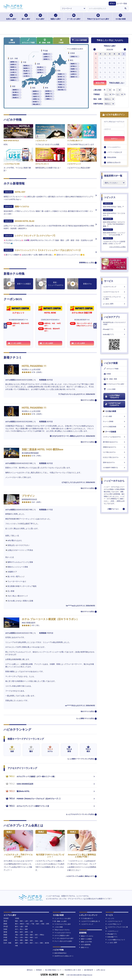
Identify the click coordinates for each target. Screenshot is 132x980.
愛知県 (49, 96)
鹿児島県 (14, 78)
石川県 (40, 70)
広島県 (27, 74)
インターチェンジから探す (62, 918)
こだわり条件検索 (79, 40)
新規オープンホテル (86, 936)
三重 (31, 932)
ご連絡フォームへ (113, 509)
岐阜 (21, 932)
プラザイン (28, 496)
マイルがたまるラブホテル (62, 933)
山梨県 (46, 57)
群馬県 (61, 79)
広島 (21, 937)
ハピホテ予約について (113, 924)
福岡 (16, 943)
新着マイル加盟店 (86, 939)
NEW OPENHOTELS (60, 953)
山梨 (21, 927)
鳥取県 (27, 66)
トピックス (110, 197)
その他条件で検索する (114, 468)
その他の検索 (121, 17)
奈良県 (36, 102)
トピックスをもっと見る (117, 247)
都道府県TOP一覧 (113, 176)
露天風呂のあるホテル (114, 442)
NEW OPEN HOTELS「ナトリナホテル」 (114, 213)
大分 (36, 943)
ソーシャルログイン (114, 147)
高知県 (16, 98)
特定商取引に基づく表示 (73, 970)
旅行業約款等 (89, 970)
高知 (31, 940)
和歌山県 (36, 104)
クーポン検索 (114, 416)
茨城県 (61, 74)
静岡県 (49, 94)
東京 (16, 924)
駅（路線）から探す (60, 921)
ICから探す (40, 17)
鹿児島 (47, 943)
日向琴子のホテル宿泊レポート (63, 956)
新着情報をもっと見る (87, 263)
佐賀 (21, 943)
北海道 (74, 57)
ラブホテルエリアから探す (114, 384)
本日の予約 (100, 83)
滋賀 (31, 935)
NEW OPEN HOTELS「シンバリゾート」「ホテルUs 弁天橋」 (114, 232)
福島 (41, 921)
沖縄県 (13, 80)
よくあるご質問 (114, 304)
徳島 (21, 940)
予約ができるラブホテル (61, 930)
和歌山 (42, 935)
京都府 (36, 94)
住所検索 (12, 41)
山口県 (27, 76)
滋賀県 (36, 91)
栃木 (38, 924)
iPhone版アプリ (114, 329)
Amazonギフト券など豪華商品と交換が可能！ (82, 856)
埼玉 (28, 924)
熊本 (31, 943)
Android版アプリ (114, 334)
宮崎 (41, 943)
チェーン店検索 (114, 421)
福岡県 (14, 62)
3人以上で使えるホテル (114, 457)
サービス (109, 281)
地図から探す (56, 17)
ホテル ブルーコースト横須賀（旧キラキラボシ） (50, 619)
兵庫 (21, 935)
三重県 (49, 99)
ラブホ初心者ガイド (86, 918)
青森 (16, 921)
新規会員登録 (112, 157)
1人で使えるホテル (114, 452)
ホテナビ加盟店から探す (61, 936)
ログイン (114, 139)
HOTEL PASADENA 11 (34, 366)
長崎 (26, 943)
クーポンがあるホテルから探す (63, 938)
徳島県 (16, 90)
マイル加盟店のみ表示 (75, 49)
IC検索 (61, 41)
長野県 (46, 59)
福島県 (74, 77)
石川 (16, 929)
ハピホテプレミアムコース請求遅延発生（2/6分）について (114, 241)
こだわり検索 (110, 389)
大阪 (16, 935)
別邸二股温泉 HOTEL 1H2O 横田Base (43, 449)
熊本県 (14, 70)
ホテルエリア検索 (28, 41)
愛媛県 (16, 95)
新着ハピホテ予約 (86, 942)
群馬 (48, 924)
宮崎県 (14, 75)
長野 (26, 927)
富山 (21, 929)
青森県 (74, 64)
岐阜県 (49, 91)
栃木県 (61, 77)
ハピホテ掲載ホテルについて (115, 940)
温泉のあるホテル (114, 462)
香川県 (16, 92)
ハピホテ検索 (111, 363)
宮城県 (74, 69)
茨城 (43, 924)
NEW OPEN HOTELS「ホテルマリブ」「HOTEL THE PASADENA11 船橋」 (114, 222)
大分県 (13, 72)
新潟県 (47, 54)
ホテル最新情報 (85, 945)
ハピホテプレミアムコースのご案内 (114, 298)
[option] (96, 58)
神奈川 (22, 924)
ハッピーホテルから (114, 481)
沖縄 (16, 946)
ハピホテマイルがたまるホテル (113, 404)
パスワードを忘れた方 (115, 152)
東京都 (61, 87)
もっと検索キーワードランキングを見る (81, 759)
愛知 (16, 932)
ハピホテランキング (114, 287)
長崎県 (13, 67)
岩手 (31, 921)
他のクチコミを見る (87, 400)
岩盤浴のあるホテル (114, 447)
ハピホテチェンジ (112, 931)
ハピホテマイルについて (114, 292)
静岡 (26, 932)
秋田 (21, 921)
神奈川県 (62, 90)
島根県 (27, 68)
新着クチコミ (84, 947)
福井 (26, 929)
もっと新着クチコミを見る (85, 718)
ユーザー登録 (122, 4)
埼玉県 (61, 82)
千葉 (33, 924)
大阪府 (36, 97)
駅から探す (26, 17)
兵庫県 (36, 99)
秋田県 (74, 72)
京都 (26, 935)
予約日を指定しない (117, 83)
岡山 (16, 937)
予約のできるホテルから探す (98, 17)
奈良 (36, 935)
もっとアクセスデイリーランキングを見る (80, 814)
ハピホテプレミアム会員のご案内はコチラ (80, 876)
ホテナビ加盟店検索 (114, 427)
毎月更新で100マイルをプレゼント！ (50, 856)
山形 (26, 921)
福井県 (40, 73)
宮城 (36, 921)
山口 (36, 937)
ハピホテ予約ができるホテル (112, 397)
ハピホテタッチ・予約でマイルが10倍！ (18, 856)
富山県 (40, 67)
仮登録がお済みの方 (114, 162)
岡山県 (27, 71)
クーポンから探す (74, 17)
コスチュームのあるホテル (114, 437)
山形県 (74, 74)
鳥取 (26, 937)
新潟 (16, 927)
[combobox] (105, 9)
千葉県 (61, 85)
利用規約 (39, 970)
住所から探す (11, 17)
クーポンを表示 (15, 343)
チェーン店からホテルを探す (62, 941)
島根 (31, 937)
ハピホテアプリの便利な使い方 (90, 921)
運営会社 (30, 970)
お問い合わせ (101, 970)
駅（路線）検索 (45, 41)
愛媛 (26, 940)
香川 (16, 940)
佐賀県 (13, 65)
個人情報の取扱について (53, 970)
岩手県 (74, 66)
